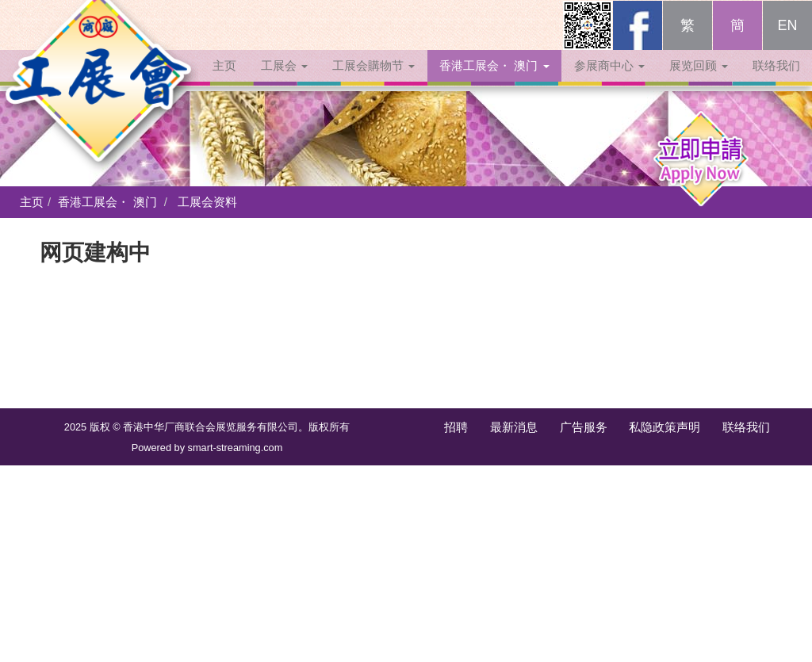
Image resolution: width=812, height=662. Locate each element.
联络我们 (776, 81)
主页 (224, 81)
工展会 (284, 81)
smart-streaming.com (236, 448)
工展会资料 (207, 202)
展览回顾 (699, 81)
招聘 (456, 427)
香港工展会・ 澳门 (494, 81)
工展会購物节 (373, 81)
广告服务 (584, 427)
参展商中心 (609, 81)
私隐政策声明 (665, 427)
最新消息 (514, 427)
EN (787, 41)
